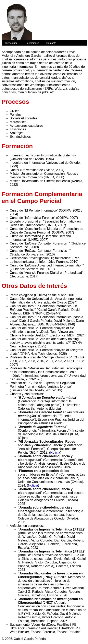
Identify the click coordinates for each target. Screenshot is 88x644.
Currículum (11, 43)
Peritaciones (32, 43)
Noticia (55, 452)
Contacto (51, 43)
